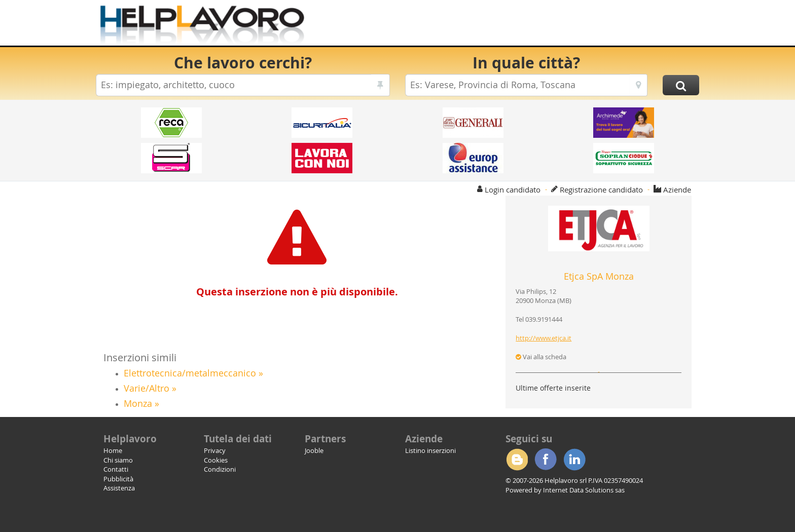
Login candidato (513, 189)
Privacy (215, 450)
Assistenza (119, 488)
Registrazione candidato (601, 189)
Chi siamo (118, 460)
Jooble (314, 450)
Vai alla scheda (541, 357)
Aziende (677, 189)
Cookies (216, 460)
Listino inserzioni (430, 450)
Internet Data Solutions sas (584, 490)
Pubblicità (118, 479)
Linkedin (574, 460)
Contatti (116, 469)
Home (113, 450)
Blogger (517, 460)
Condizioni (220, 469)
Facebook (546, 460)
